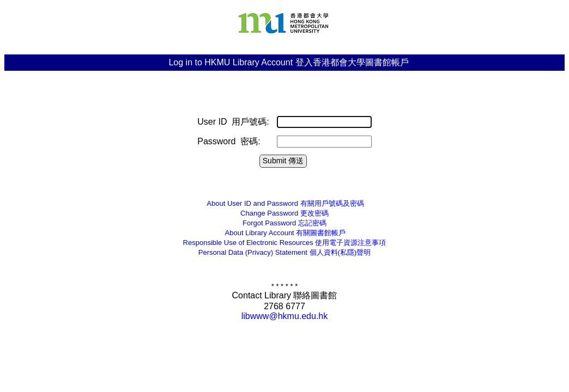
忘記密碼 (284, 223)
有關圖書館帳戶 (285, 233)
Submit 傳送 (283, 161)
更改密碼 (284, 213)
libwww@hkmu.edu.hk (285, 316)
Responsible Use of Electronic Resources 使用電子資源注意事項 (285, 243)
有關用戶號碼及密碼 (284, 203)
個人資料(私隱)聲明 (284, 252)
